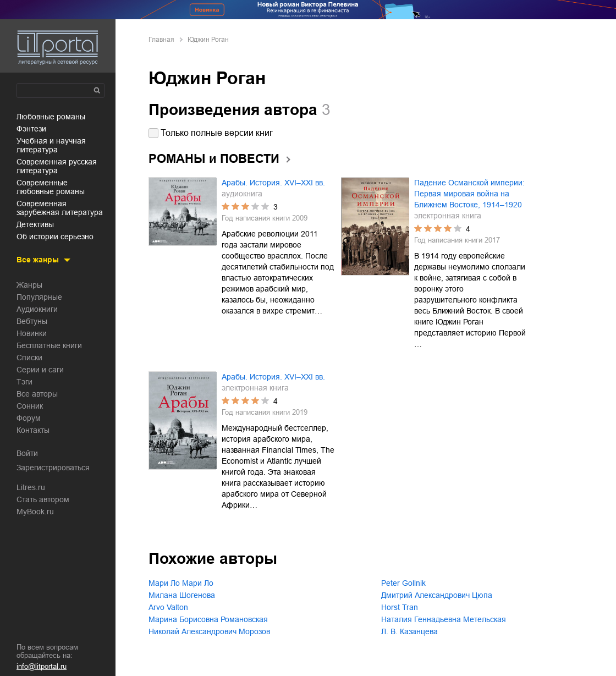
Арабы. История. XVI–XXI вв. (273, 183)
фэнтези (31, 129)
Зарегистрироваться (53, 468)
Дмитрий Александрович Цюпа (437, 595)
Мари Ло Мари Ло (181, 583)
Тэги (24, 382)
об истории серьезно (55, 237)
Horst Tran (400, 607)
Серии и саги (40, 370)
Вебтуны (32, 321)
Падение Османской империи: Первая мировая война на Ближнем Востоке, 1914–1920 (469, 194)
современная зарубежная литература (60, 208)
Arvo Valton (168, 607)
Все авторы (37, 394)
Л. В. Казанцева (409, 631)
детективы (35, 224)
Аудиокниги (37, 309)
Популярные (39, 297)
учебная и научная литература (51, 145)
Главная (161, 40)
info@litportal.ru (42, 666)
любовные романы (51, 117)
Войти (27, 453)
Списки (29, 358)
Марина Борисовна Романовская (208, 619)
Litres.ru (31, 487)
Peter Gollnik (403, 583)
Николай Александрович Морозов (209, 631)
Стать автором (43, 499)
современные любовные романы (51, 187)
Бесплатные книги (49, 345)
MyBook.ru (35, 512)
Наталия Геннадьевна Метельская (444, 619)
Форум (29, 418)
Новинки (32, 333)
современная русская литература (57, 166)
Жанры (29, 285)
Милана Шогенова (182, 595)
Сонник (30, 406)
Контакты (33, 430)
